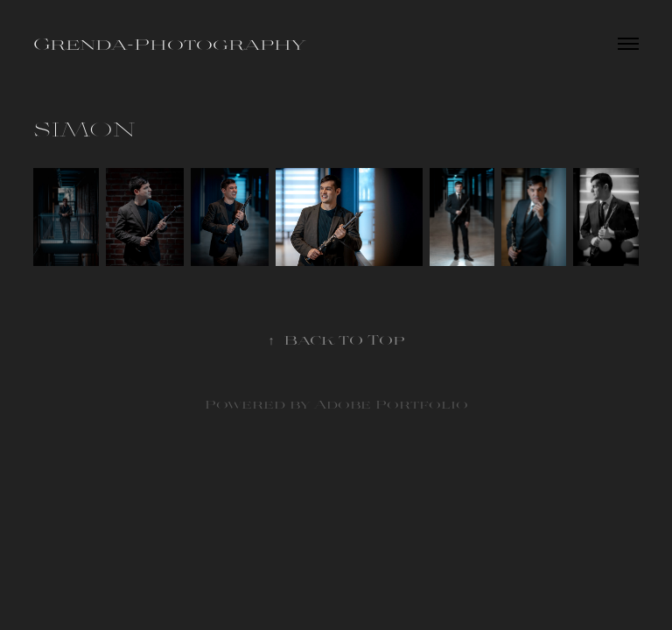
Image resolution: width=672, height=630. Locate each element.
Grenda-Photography (169, 43)
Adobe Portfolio (391, 404)
